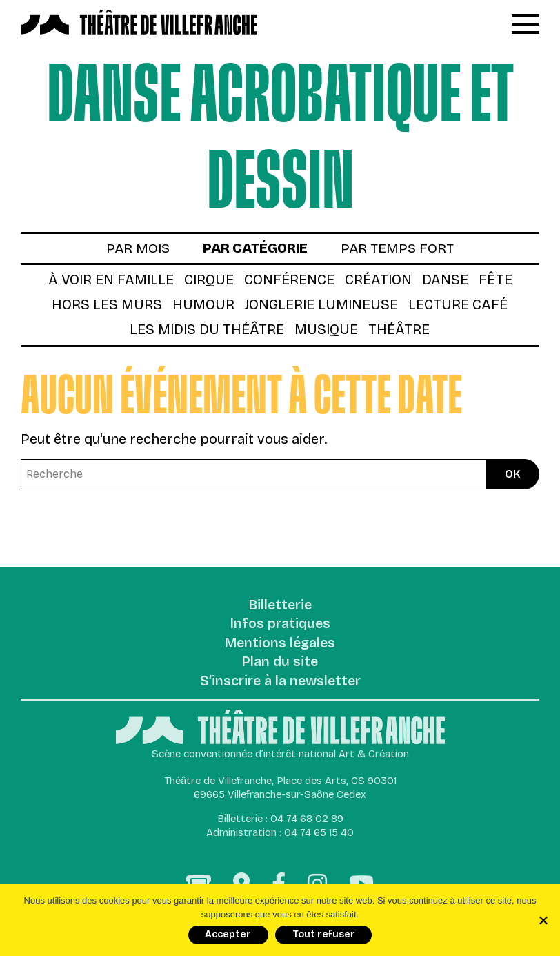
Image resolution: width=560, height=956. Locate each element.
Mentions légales (280, 646)
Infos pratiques (280, 627)
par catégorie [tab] (255, 249)
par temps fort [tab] (400, 249)
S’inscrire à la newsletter (280, 685)
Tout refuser (324, 934)
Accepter (228, 934)
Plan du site (280, 665)
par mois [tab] (136, 249)
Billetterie (280, 607)
